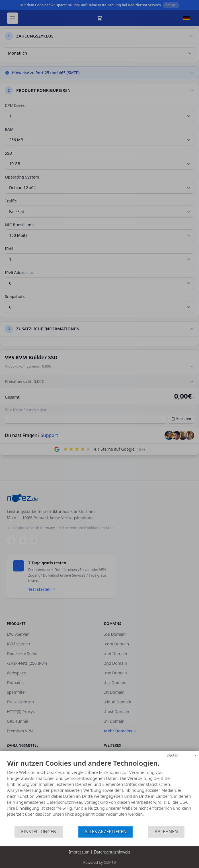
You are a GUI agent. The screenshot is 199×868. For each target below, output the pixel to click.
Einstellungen (39, 832)
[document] (99, 793)
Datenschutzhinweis (112, 852)
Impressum (79, 852)
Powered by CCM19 (99, 862)
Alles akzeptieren (106, 832)
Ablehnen (166, 832)
